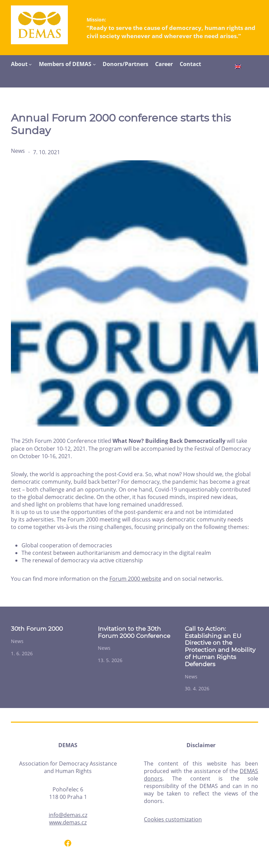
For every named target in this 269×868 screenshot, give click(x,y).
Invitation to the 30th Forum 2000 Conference (134, 632)
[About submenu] (30, 64)
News (18, 151)
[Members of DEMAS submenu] (94, 64)
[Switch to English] (238, 67)
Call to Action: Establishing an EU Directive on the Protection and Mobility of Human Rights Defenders (220, 646)
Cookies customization (173, 819)
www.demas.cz (68, 822)
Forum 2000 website (135, 579)
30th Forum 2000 (37, 629)
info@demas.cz (68, 815)
